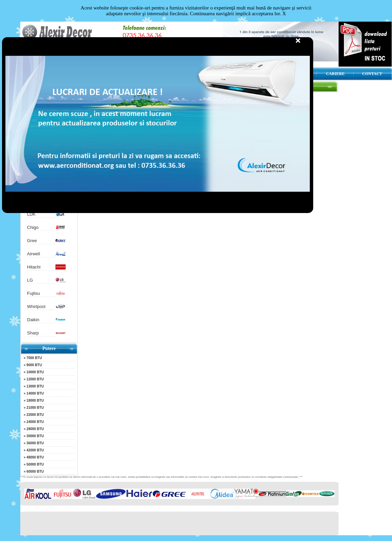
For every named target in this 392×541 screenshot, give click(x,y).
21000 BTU (35, 408)
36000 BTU (35, 443)
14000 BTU (35, 393)
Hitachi (34, 267)
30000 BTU (35, 436)
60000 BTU (35, 472)
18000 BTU (35, 401)
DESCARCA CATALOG (295, 74)
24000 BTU (35, 422)
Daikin (33, 320)
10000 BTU (35, 372)
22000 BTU (35, 415)
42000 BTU (35, 450)
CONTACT (372, 74)
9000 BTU (34, 365)
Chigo (33, 227)
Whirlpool (36, 307)
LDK (31, 214)
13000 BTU (35, 386)
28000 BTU (35, 429)
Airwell (33, 254)
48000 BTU (35, 457)
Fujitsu (33, 293)
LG (30, 280)
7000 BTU (34, 358)
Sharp (33, 333)
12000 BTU (35, 379)
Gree (32, 241)
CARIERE (335, 74)
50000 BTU (35, 464)
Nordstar (36, 201)
